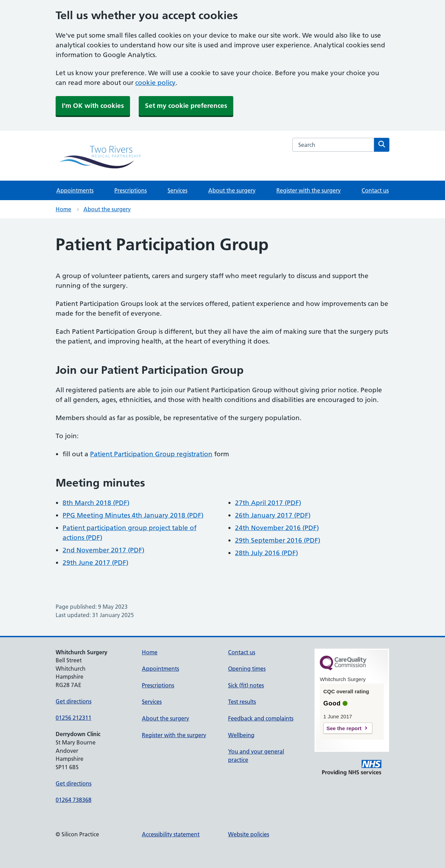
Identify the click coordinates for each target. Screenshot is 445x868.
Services (177, 190)
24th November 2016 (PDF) (277, 528)
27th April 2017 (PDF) (268, 503)
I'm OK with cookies (93, 106)
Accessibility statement (171, 834)
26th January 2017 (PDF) (273, 515)
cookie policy (155, 83)
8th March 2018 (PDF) (96, 503)
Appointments (75, 190)
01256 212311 (74, 718)
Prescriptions (131, 190)
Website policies (249, 834)
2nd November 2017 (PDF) (103, 550)
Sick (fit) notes (246, 685)
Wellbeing (241, 735)
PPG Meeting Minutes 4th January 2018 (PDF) (133, 515)
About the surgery (232, 190)
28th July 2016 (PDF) (266, 553)
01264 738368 (74, 800)
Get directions (74, 701)
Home (63, 209)
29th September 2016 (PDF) (278, 540)
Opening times (247, 669)
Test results (242, 702)
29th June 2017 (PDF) (95, 563)
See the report (344, 728)
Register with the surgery (309, 190)
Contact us (375, 190)
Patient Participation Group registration (151, 454)
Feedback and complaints (261, 718)
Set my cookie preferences (186, 106)
